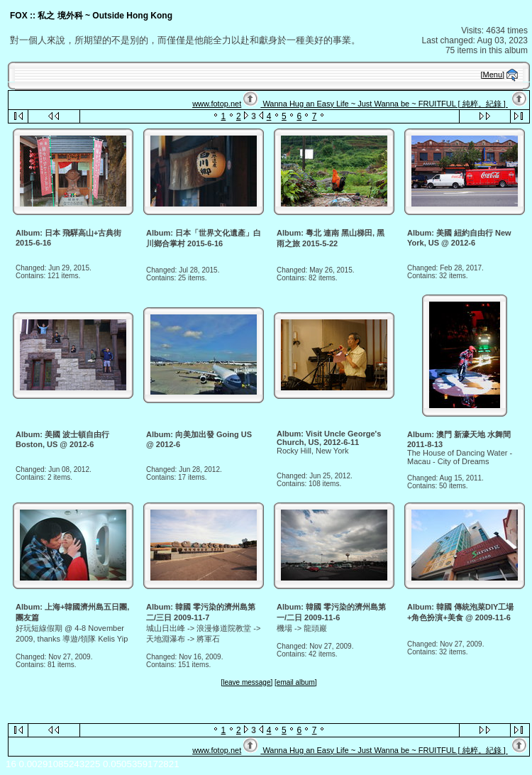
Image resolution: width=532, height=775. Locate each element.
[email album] (295, 682)
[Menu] (493, 75)
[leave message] (246, 682)
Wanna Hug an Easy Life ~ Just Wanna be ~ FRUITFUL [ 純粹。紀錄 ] (384, 104)
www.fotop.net (217, 104)
